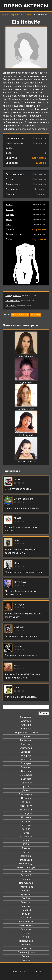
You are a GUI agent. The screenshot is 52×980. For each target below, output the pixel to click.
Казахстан (26, 825)
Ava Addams (26, 356)
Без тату (36, 315)
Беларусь (26, 756)
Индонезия (26, 806)
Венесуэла (26, 775)
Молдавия (26, 860)
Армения (26, 744)
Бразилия (27, 15)
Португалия (26, 883)
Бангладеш (26, 748)
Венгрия (26, 771)
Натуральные (38, 229)
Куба (26, 844)
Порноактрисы (10, 15)
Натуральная (39, 239)
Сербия (26, 898)
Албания (26, 725)
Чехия (26, 933)
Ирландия (26, 810)
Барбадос (26, 752)
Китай (26, 833)
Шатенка (41, 163)
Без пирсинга (20, 315)
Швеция (26, 945)
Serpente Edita (26, 409)
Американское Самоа (26, 733)
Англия (26, 736)
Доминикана (26, 794)
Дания (26, 790)
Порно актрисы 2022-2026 (26, 972)
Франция (26, 929)
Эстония (26, 949)
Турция (26, 914)
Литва (26, 852)
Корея (26, 841)
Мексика (26, 856)
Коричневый (39, 158)
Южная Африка (26, 952)
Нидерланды (26, 864)
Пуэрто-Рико (26, 887)
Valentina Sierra (26, 462)
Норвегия (26, 871)
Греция (26, 787)
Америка (26, 729)
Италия (26, 821)
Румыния (26, 895)
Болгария (26, 763)
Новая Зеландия (26, 868)
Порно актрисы (26, 6)
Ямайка (26, 956)
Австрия (26, 721)
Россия (26, 891)
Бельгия (26, 760)
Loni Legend (26, 435)
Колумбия (26, 837)
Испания (26, 817)
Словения (26, 906)
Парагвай (26, 875)
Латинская (40, 189)
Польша (26, 879)
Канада (26, 829)
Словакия (26, 902)
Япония (26, 960)
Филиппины (26, 922)
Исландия (26, 814)
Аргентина (26, 740)
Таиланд (26, 910)
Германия (26, 783)
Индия (26, 802)
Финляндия (26, 925)
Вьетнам (26, 779)
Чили (26, 937)
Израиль (26, 798)
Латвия (26, 848)
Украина (26, 918)
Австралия (26, 717)
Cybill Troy (26, 383)
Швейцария (26, 941)
